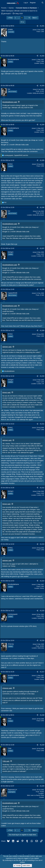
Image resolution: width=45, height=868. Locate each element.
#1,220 (42, 786)
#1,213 (42, 544)
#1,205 (42, 160)
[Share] (37, 26)
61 (22, 18)
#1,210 (42, 376)
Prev (11, 18)
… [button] (18, 18)
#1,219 (42, 745)
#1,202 (42, 56)
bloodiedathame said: (10, 102)
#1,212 (42, 488)
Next (34, 18)
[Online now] (1, 58)
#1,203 (42, 86)
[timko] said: (7, 392)
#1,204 (42, 125)
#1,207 (42, 248)
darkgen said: (7, 347)
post (12, 537)
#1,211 (42, 424)
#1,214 (42, 581)
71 (29, 18)
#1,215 (42, 611)
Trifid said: (6, 761)
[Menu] (3, 3)
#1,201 (42, 26)
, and (16, 155)
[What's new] (39, 3)
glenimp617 (7, 14)
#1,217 (42, 672)
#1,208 (42, 289)
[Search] (43, 3)
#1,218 (42, 715)
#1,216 (42, 641)
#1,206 (42, 207)
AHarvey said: (7, 688)
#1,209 (42, 330)
